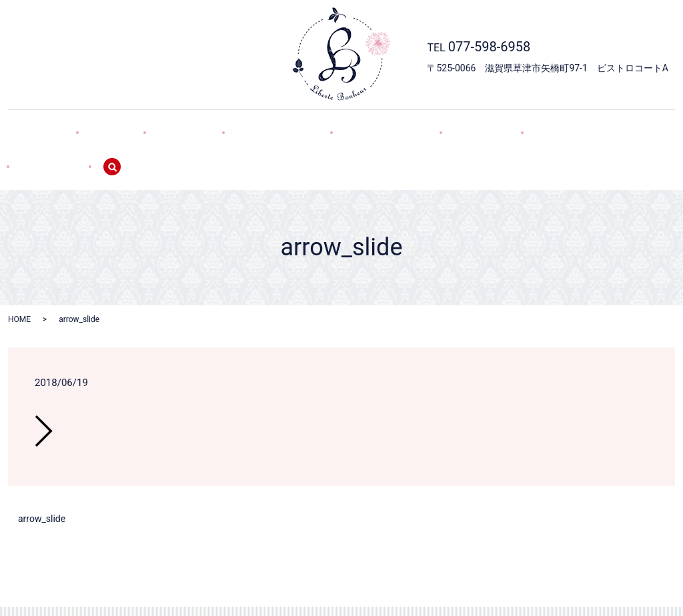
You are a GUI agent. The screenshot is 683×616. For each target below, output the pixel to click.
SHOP (120, 125)
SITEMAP (568, 125)
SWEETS (180, 125)
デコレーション (260, 125)
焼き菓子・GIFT (356, 125)
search (633, 126)
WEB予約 (438, 125)
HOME (65, 125)
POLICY (503, 125)
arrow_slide (42, 473)
